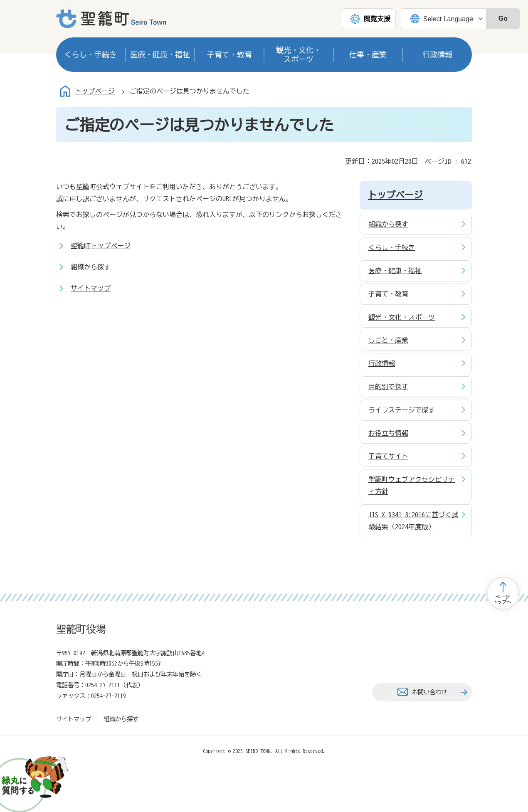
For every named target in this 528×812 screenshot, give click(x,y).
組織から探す (91, 267)
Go (503, 19)
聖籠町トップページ (101, 246)
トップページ (95, 91)
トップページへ (503, 593)
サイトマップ (91, 288)
